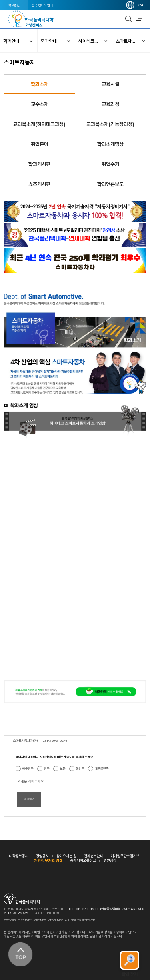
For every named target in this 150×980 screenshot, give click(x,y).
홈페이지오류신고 (83, 860)
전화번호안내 (94, 856)
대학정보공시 (19, 856)
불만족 (80, 768)
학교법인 (14, 5)
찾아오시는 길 (66, 856)
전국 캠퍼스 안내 (42, 5)
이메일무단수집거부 (125, 856)
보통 (63, 768)
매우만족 (28, 768)
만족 (47, 768)
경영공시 (42, 856)
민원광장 (110, 860)
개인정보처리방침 (48, 860)
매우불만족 (102, 768)
